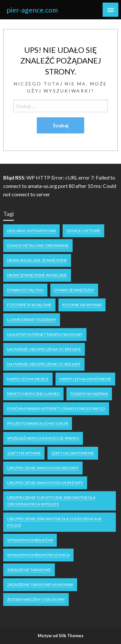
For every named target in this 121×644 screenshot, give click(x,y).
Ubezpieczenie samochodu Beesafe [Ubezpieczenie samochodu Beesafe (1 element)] (43, 468)
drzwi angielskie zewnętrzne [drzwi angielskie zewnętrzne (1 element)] (37, 260)
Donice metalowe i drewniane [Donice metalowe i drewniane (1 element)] (38, 245)
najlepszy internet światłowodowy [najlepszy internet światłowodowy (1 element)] (45, 334)
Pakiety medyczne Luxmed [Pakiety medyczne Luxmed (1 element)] (33, 394)
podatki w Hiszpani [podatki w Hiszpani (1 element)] (89, 394)
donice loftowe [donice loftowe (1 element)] (83, 231)
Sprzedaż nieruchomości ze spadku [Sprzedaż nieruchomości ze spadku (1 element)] (43, 438)
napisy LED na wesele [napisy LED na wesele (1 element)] (28, 379)
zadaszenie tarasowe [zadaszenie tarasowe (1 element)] (29, 570)
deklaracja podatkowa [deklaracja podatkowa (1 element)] (31, 231)
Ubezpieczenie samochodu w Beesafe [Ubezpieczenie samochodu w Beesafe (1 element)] (45, 483)
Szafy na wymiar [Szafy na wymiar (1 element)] (24, 453)
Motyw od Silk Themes (61, 636)
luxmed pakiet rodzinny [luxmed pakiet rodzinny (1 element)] (32, 320)
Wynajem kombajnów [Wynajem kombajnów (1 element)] (30, 540)
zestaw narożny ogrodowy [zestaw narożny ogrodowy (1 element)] (36, 599)
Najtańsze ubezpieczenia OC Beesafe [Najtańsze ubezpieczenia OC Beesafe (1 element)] (44, 349)
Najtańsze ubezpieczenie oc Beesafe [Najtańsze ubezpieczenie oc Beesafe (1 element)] (44, 364)
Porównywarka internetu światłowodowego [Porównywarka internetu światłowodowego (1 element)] (56, 409)
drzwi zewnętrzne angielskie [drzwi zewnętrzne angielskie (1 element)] (37, 275)
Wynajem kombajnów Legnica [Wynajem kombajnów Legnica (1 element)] (38, 555)
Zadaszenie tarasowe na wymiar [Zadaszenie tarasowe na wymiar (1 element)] (40, 585)
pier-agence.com (32, 10)
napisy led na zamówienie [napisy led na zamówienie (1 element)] (85, 379)
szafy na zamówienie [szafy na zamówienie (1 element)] (73, 453)
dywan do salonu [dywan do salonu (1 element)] (25, 290)
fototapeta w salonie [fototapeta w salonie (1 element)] (29, 305)
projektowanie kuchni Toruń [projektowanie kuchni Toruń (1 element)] (38, 423)
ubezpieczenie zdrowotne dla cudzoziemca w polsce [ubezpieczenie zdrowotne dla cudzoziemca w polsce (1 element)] (54, 522)
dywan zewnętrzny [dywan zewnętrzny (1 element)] (74, 290)
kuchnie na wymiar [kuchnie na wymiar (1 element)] (82, 305)
